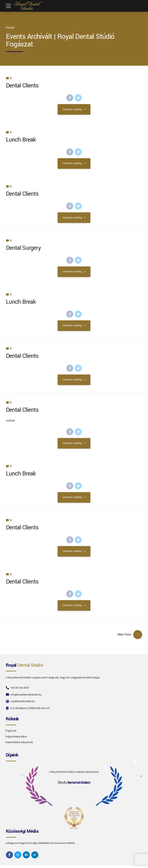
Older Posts (124, 635)
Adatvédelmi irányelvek (19, 742)
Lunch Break (21, 140)
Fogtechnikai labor (16, 736)
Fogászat (11, 731)
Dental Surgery (23, 251)
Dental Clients (22, 86)
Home (10, 28)
